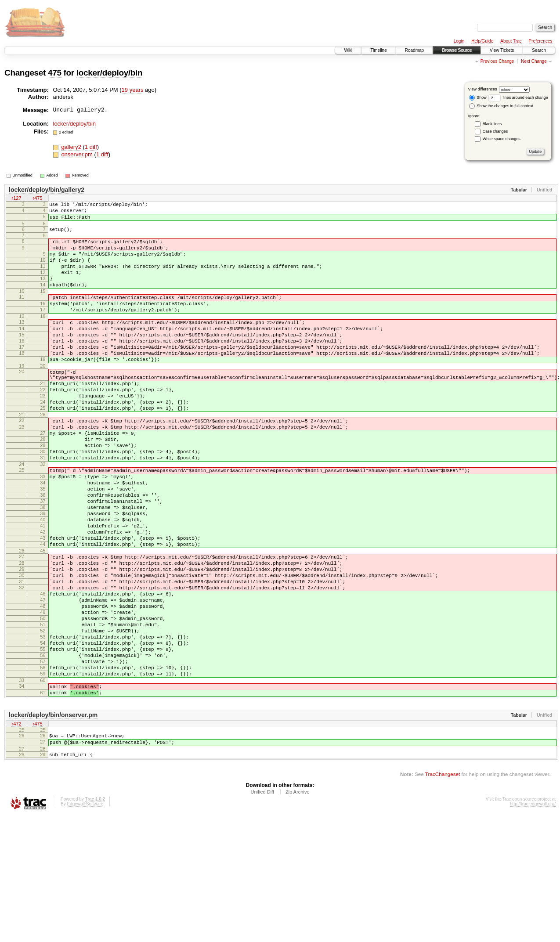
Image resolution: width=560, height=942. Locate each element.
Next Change (534, 61)
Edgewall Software (85, 904)
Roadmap (414, 50)
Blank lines (492, 124)
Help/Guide (482, 41)
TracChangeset (443, 874)
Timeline (378, 50)
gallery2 (72, 147)
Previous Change (497, 61)
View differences (483, 89)
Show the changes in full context (501, 106)
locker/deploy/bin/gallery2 (47, 190)
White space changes (502, 139)
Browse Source (457, 50)
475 (55, 73)
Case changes (495, 131)
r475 (37, 199)
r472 (16, 819)
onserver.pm (78, 154)
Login (459, 41)
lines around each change (518, 97)
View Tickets (502, 50)
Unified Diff (262, 892)
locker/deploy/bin (109, 73)
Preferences (541, 41)
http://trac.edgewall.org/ (533, 904)
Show (478, 97)
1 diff (91, 147)
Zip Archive (297, 892)
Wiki (348, 50)
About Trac (511, 41)
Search (539, 50)
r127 (16, 199)
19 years (133, 90)
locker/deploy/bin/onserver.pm (53, 810)
